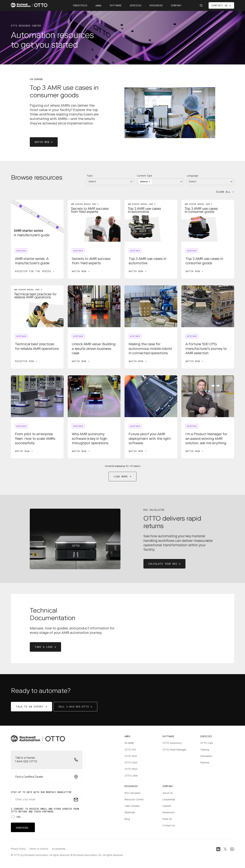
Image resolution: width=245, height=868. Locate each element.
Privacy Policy (18, 849)
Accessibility (59, 849)
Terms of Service (39, 849)
